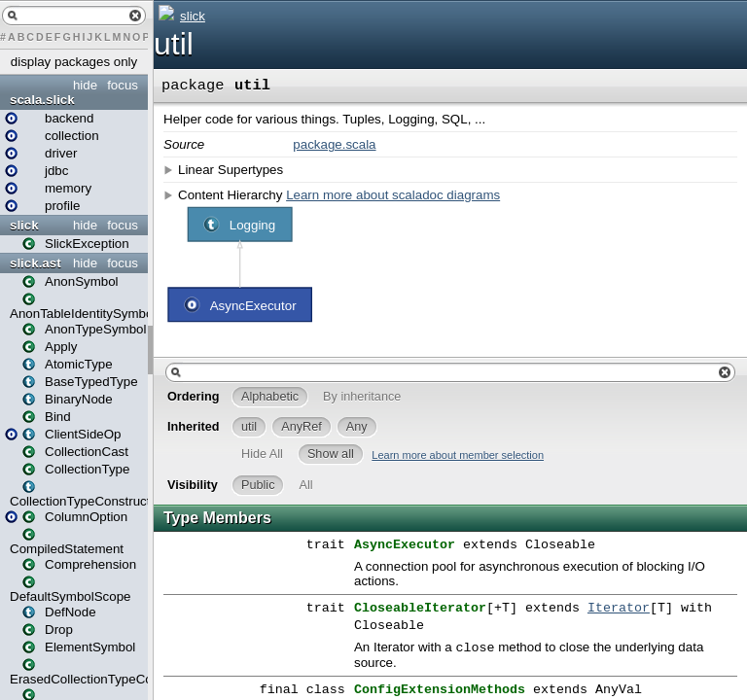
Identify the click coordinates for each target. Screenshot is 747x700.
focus (123, 85)
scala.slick (42, 100)
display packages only (74, 62)
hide (85, 85)
